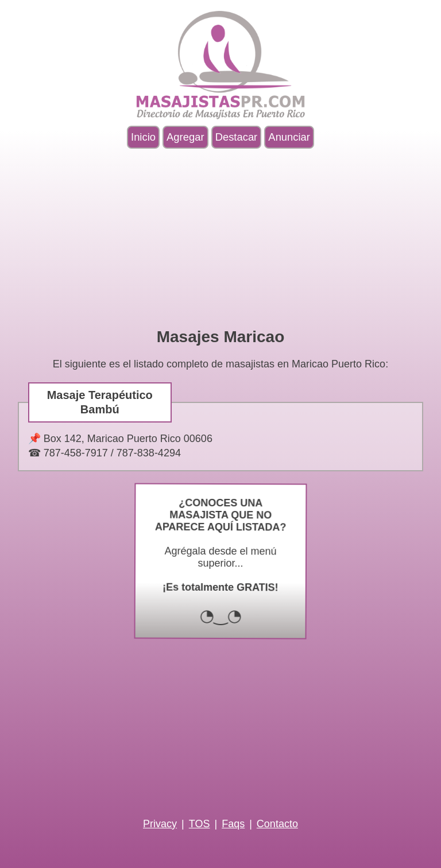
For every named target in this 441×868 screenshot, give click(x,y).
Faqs (233, 824)
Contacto (277, 824)
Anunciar (289, 137)
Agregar (185, 137)
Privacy (160, 824)
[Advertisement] (220, 238)
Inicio (143, 137)
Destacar (237, 137)
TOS (200, 824)
